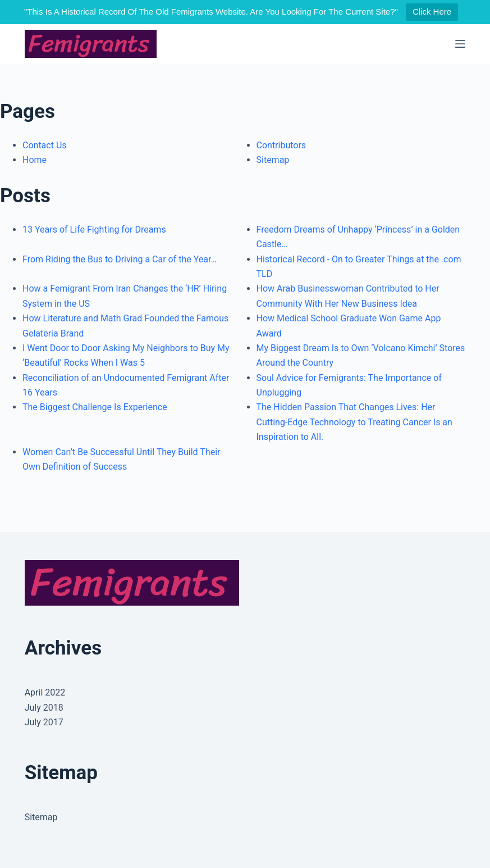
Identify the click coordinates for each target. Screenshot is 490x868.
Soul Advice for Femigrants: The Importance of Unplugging (349, 385)
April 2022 (45, 692)
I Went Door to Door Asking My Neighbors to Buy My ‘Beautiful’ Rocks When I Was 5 (126, 355)
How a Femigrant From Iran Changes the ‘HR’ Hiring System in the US (125, 296)
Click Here (432, 12)
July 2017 (44, 722)
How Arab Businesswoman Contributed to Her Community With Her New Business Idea (348, 296)
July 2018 (44, 708)
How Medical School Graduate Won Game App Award (349, 326)
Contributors (281, 145)
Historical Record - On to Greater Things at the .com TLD (359, 267)
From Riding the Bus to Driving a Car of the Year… (120, 259)
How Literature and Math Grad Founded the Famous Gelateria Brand (125, 326)
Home (35, 160)
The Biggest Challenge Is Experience (95, 407)
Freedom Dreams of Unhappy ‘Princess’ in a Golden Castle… (358, 237)
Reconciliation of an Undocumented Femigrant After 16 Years (126, 385)
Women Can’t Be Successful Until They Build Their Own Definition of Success (121, 459)
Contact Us (45, 145)
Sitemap (273, 160)
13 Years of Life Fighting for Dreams (94, 230)
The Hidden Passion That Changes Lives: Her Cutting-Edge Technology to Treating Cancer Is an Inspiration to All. (354, 422)
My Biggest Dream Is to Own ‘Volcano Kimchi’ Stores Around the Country (361, 355)
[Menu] (460, 44)
